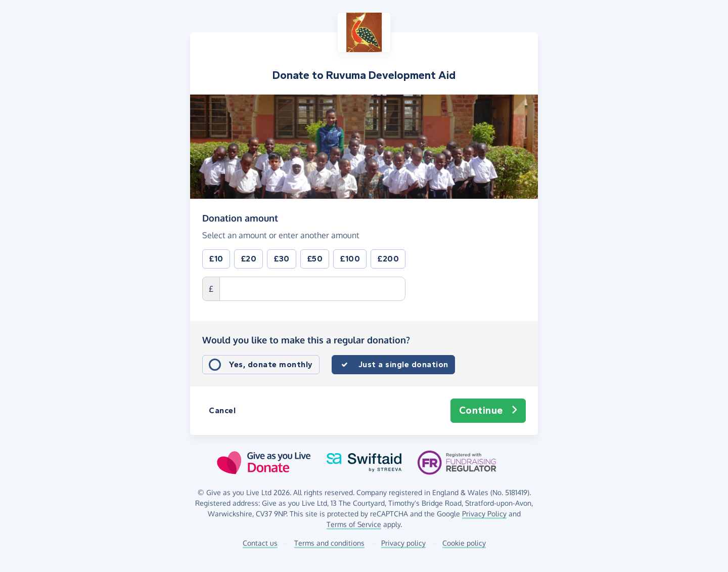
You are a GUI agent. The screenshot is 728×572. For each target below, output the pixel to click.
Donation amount (240, 217)
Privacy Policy (484, 514)
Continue (488, 411)
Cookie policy (464, 543)
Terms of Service (354, 524)
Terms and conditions (329, 543)
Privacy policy (403, 543)
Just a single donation (403, 364)
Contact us (260, 543)
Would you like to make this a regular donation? (306, 340)
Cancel (222, 410)
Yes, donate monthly (271, 364)
